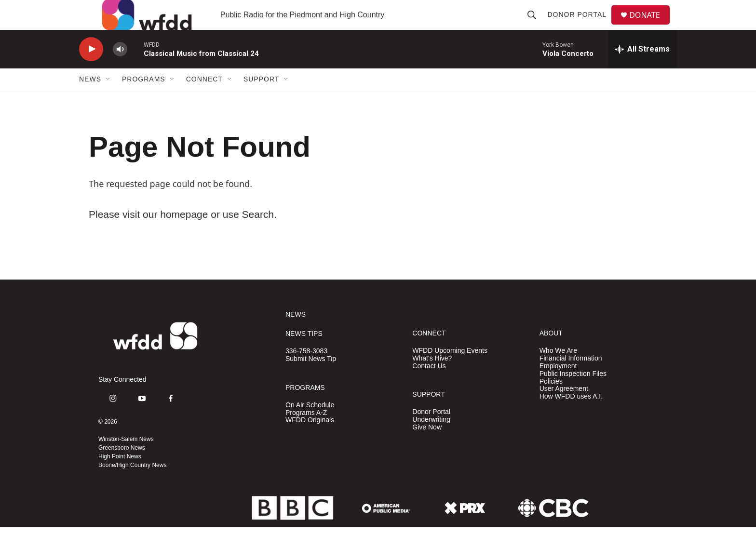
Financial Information (571, 379)
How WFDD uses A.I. (571, 418)
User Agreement (564, 410)
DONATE (650, 25)
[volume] (120, 70)
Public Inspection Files (573, 394)
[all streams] (642, 70)
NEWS (296, 335)
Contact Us (429, 387)
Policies (551, 402)
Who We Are (558, 371)
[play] (91, 70)
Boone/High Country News (132, 486)
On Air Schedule (310, 426)
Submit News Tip (311, 380)
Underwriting (431, 440)
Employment (558, 387)
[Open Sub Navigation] (108, 100)
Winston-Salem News (126, 460)
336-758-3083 (306, 372)
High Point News (120, 477)
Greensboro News (122, 468)
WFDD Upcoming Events (450, 371)
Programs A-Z (306, 434)
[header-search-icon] (536, 25)
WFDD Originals (310, 441)
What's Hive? (432, 379)
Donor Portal (581, 25)
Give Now (427, 448)
